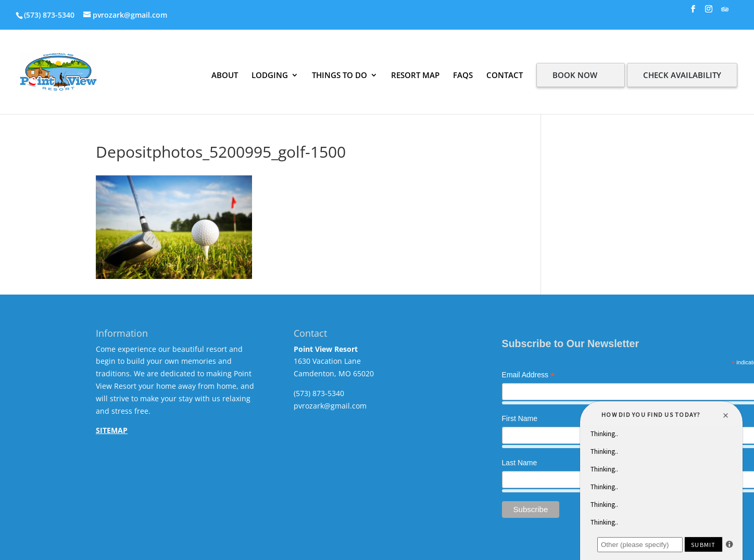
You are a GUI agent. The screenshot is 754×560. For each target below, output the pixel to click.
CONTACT (505, 75)
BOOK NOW (575, 75)
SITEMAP (112, 430)
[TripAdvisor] (725, 12)
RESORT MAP (415, 75)
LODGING (270, 75)
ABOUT (225, 75)
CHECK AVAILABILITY (682, 75)
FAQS (463, 75)
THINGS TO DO (340, 75)
